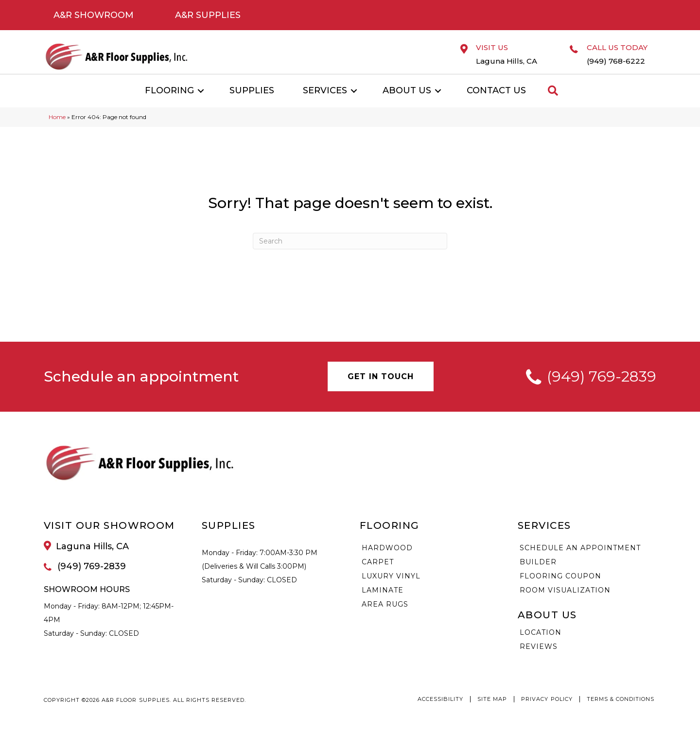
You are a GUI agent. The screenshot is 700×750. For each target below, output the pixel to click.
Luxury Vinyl (391, 589)
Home (57, 130)
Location (541, 645)
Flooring (169, 103)
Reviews (539, 659)
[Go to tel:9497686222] (617, 63)
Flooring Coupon (560, 589)
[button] (201, 104)
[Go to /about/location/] (508, 61)
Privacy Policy (547, 712)
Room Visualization (565, 603)
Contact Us (496, 103)
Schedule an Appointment (580, 560)
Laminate (383, 603)
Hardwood (387, 560)
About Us (407, 103)
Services (325, 103)
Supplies (252, 103)
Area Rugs (385, 617)
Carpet (378, 575)
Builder (538, 575)
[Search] (350, 254)
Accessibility (440, 712)
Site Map (492, 712)
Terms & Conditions (621, 712)
